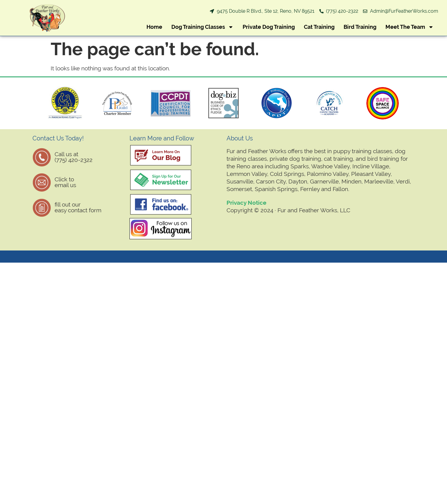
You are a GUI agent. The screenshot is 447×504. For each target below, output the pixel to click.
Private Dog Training (269, 27)
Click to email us (65, 182)
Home (154, 27)
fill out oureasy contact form (78, 207)
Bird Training (360, 27)
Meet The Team (410, 27)
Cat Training (319, 27)
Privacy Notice (246, 203)
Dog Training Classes (202, 27)
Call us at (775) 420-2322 (74, 157)
